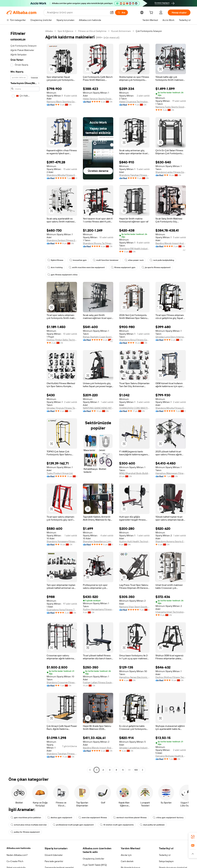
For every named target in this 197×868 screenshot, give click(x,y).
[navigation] (25, 401)
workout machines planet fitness (130, 818)
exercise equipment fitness (93, 818)
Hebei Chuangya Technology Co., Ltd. (134, 102)
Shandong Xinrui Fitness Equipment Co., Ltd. (134, 340)
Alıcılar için (126, 855)
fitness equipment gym (123, 267)
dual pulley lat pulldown (152, 825)
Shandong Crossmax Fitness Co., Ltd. (62, 682)
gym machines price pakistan (26, 818)
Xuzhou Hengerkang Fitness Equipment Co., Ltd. (98, 609)
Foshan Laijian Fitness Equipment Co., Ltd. (98, 682)
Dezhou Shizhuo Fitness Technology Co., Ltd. (171, 677)
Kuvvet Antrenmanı (121, 31)
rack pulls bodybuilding (162, 260)
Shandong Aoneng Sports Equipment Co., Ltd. (171, 541)
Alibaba (49, 31)
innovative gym (78, 260)
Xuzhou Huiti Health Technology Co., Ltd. (134, 541)
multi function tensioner (106, 260)
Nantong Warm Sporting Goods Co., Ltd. (62, 102)
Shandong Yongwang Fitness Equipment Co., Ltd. (62, 541)
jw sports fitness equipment (156, 267)
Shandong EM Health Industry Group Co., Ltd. (134, 249)
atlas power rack (134, 260)
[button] (112, 12)
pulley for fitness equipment (25, 832)
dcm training (55, 267)
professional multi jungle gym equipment (73, 825)
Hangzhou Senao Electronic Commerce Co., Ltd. (134, 677)
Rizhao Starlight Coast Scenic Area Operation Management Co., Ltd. (98, 337)
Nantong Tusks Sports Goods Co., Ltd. (171, 107)
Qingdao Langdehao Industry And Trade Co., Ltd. (134, 748)
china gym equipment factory (168, 818)
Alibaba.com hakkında (19, 848)
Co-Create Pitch (15, 861)
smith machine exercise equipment (87, 267)
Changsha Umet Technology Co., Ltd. (171, 612)
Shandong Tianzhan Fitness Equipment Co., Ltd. (134, 175)
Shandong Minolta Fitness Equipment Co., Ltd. (62, 175)
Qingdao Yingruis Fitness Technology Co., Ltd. (62, 408)
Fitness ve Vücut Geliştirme (92, 31)
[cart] (152, 13)
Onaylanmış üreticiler (93, 859)
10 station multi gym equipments (117, 825)
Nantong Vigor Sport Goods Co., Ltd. (134, 607)
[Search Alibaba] (77, 12)
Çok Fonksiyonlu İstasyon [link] (149, 31)
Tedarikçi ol (165, 855)
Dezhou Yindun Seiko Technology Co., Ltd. (62, 340)
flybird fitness (55, 260)
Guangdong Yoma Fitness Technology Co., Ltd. (62, 610)
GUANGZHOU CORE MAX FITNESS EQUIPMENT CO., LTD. (134, 408)
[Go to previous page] (90, 770)
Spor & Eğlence (65, 31)
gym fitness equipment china (62, 275)
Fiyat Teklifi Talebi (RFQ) (95, 865)
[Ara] (121, 12)
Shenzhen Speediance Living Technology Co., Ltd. (98, 541)
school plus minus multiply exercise (29, 825)
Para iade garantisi (54, 861)
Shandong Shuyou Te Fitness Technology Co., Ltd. (98, 243)
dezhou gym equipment (60, 818)
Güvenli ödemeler (54, 855)
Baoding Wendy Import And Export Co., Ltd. (171, 243)
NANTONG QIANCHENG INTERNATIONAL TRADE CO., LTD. (98, 408)
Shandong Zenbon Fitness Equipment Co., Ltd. (62, 240)
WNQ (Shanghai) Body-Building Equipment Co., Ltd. (134, 473)
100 (136, 770)
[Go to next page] (142, 770)
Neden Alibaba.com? (17, 855)
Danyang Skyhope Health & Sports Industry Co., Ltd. (171, 756)
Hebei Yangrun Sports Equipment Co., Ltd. (98, 99)
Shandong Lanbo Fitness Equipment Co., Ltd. (171, 172)
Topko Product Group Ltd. (60, 473)
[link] (193, 837)
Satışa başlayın (166, 861)
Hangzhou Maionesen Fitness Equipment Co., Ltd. (171, 473)
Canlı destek (127, 861)
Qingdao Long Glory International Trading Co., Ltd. (171, 337)
